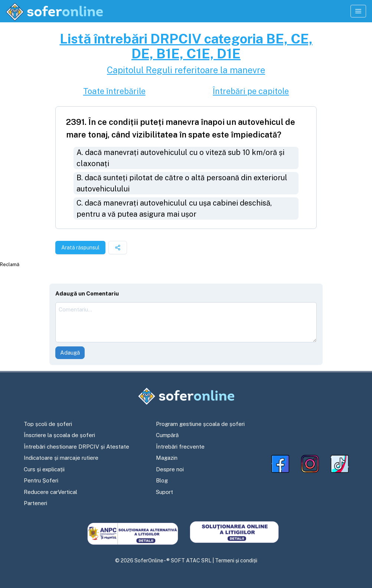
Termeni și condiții (236, 560)
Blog (162, 480)
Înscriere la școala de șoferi (59, 435)
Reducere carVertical (50, 492)
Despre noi (170, 469)
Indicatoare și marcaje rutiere (61, 458)
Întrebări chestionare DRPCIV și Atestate (76, 447)
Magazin (167, 458)
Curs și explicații (44, 469)
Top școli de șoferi (48, 424)
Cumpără (167, 435)
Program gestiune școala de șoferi (200, 424)
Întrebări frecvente (180, 447)
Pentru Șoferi (41, 480)
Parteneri (35, 503)
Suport (164, 492)
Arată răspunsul (80, 248)
